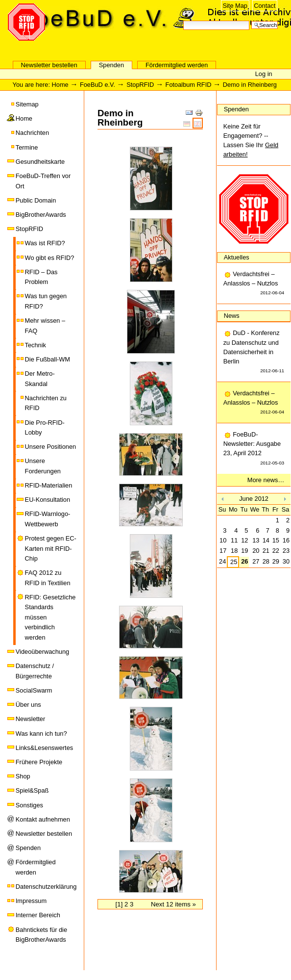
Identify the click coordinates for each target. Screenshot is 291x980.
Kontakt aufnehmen (43, 819)
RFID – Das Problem (41, 277)
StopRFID (140, 85)
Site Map (235, 6)
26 (244, 561)
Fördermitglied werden (177, 65)
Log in (264, 74)
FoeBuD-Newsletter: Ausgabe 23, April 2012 (254, 449)
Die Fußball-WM (48, 359)
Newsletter (30, 719)
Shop (23, 776)
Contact (265, 6)
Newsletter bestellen (49, 65)
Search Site (183, 20)
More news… (266, 480)
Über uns (28, 705)
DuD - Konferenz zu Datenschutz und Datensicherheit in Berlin (254, 352)
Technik (36, 345)
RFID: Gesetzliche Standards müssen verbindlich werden (50, 617)
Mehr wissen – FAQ (45, 325)
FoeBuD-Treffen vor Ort (43, 181)
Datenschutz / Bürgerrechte (35, 671)
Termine (27, 147)
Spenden (111, 65)
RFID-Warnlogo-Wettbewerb (48, 519)
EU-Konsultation (48, 500)
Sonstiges (29, 805)
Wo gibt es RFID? (50, 258)
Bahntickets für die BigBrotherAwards (41, 935)
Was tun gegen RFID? (46, 301)
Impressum (31, 901)
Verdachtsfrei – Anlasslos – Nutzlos (254, 284)
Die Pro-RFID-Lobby (45, 427)
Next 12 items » (173, 904)
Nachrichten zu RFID (46, 403)
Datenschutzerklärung (46, 887)
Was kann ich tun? (41, 734)
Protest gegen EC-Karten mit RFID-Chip (51, 548)
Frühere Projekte (39, 762)
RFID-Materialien (49, 485)
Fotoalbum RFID (189, 85)
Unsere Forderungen (43, 466)
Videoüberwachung (42, 652)
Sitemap (27, 104)
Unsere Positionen (51, 447)
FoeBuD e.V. (105, 43)
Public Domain (36, 200)
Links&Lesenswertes (44, 748)
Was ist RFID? (45, 243)
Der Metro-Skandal (40, 378)
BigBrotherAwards (41, 215)
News (232, 316)
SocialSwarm (34, 690)
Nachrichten (32, 133)
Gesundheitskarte (40, 162)
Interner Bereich (38, 915)
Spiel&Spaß (32, 790)
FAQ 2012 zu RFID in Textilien (48, 578)
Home (60, 85)
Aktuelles (237, 257)
